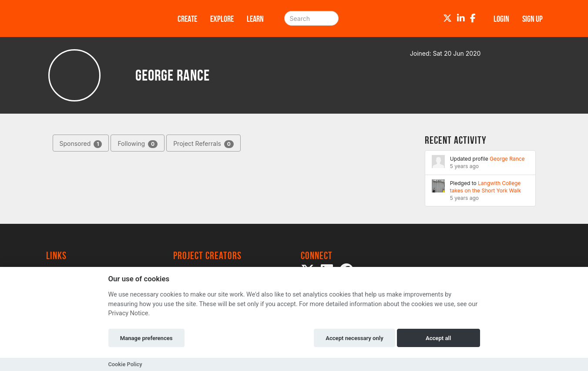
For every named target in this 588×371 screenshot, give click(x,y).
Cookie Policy (125, 364)
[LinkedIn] (461, 18)
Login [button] (501, 19)
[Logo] (101, 19)
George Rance (507, 159)
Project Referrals (203, 144)
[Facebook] (473, 18)
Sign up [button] (533, 19)
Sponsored (81, 144)
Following (138, 144)
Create (187, 19)
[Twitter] (447, 18)
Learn (255, 19)
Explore (222, 19)
